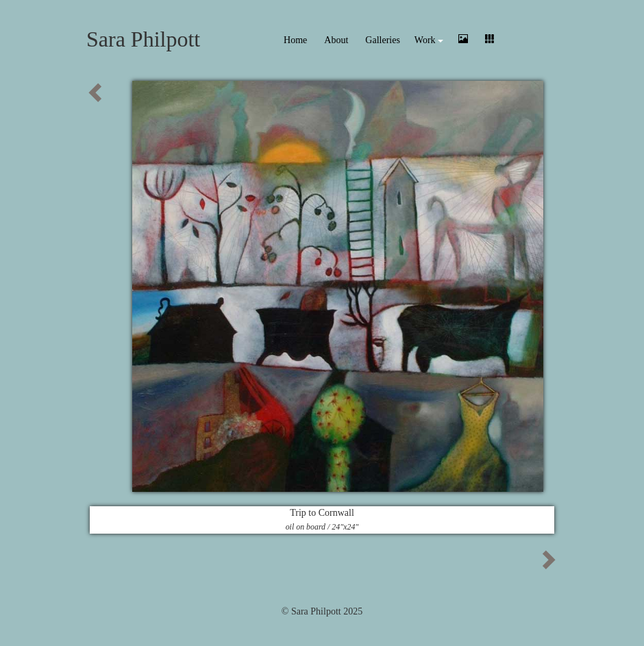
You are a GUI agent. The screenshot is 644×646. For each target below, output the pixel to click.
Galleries (383, 40)
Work (429, 40)
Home (295, 40)
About (336, 40)
